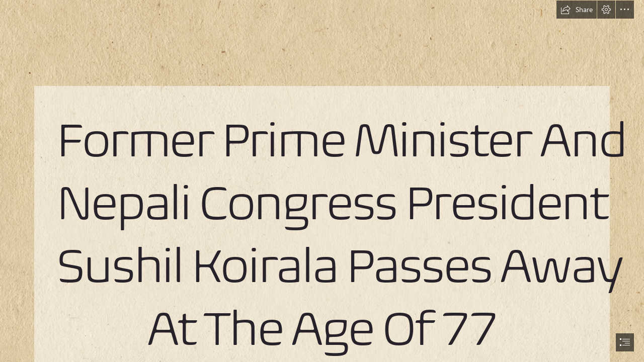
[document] (322, 181)
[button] (577, 10)
